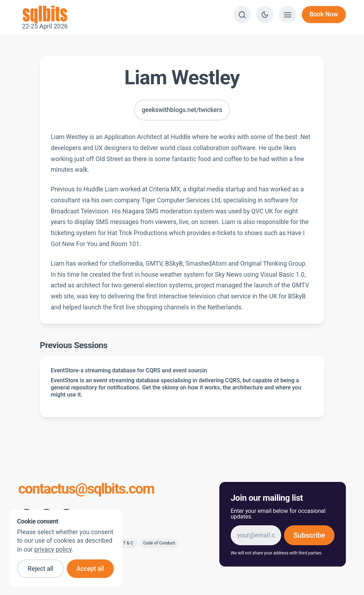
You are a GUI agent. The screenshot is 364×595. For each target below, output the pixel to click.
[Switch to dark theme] (265, 15)
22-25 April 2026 (45, 15)
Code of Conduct (159, 543)
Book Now (324, 14)
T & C (128, 543)
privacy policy (53, 549)
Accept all (90, 569)
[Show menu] (288, 15)
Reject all (41, 569)
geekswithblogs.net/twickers (182, 110)
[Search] (242, 15)
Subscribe (309, 535)
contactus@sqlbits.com (86, 490)
